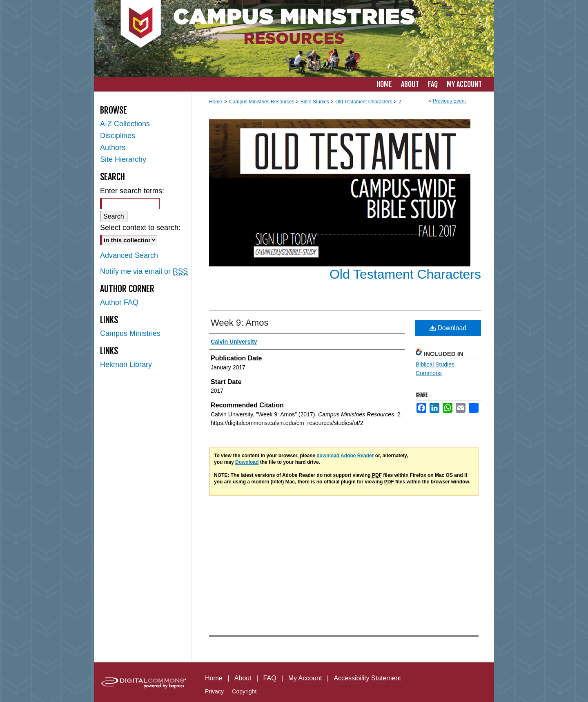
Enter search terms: (132, 191)
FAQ (270, 678)
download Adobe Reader (345, 456)
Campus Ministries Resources (262, 102)
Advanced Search (129, 255)
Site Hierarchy (123, 159)
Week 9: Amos (239, 323)
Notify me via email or (144, 272)
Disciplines (118, 136)
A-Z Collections (125, 124)
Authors (113, 148)
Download (448, 328)
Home (216, 102)
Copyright (244, 691)
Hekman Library (126, 364)
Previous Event (449, 101)
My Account (305, 678)
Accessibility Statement (367, 678)
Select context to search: (140, 228)
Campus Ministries (130, 333)
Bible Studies (315, 102)
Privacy (214, 691)
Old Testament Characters (364, 102)
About (243, 678)
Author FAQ (119, 302)
